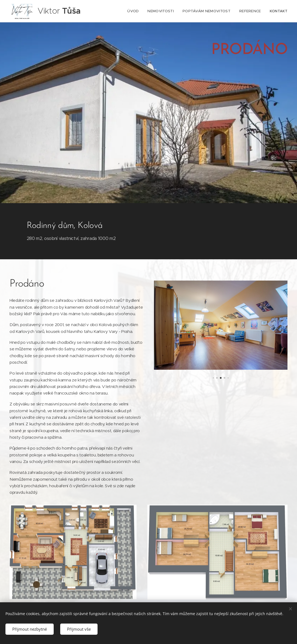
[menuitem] (136, 11)
